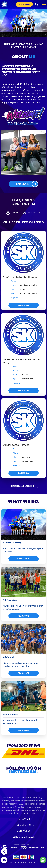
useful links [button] (24, 825)
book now (24, 4)
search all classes (24, 486)
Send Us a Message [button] (24, 837)
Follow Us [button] (24, 819)
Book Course (23, 559)
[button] (44, 4)
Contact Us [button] (24, 831)
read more (26, 184)
